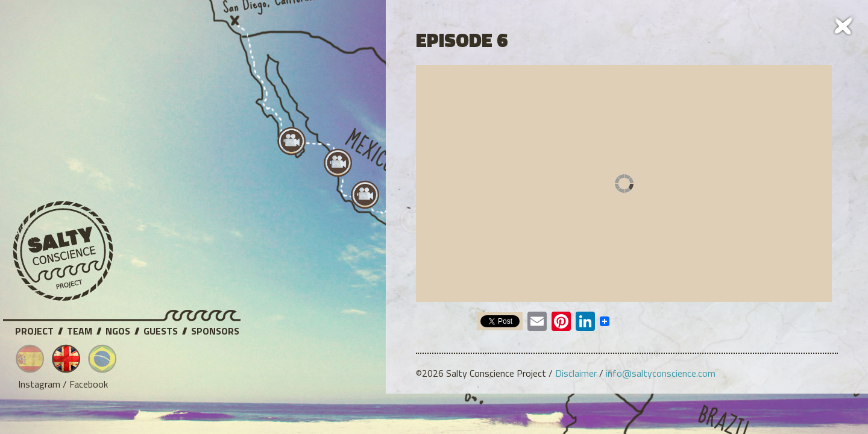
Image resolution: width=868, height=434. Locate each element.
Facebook (89, 384)
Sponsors (215, 329)
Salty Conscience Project (63, 251)
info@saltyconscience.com (661, 373)
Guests (161, 329)
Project (34, 329)
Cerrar (844, 24)
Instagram (39, 384)
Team (80, 329)
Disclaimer (576, 373)
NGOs (118, 329)
